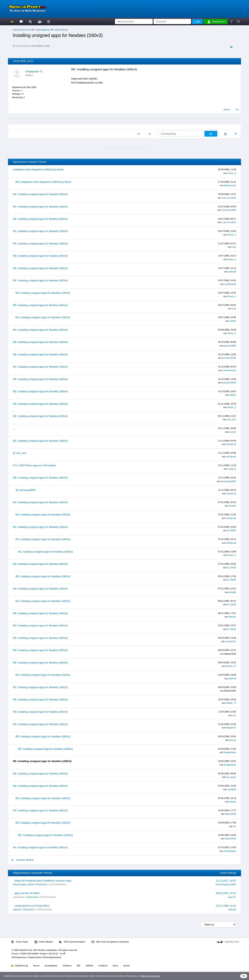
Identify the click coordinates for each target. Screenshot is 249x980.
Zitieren (227, 110)
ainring (233, 740)
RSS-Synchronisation (72, 942)
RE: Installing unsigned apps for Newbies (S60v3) (40, 194)
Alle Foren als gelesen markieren (110, 942)
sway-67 (232, 897)
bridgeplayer (32, 71)
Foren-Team (20, 942)
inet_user (231, 419)
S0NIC (233, 321)
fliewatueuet (230, 185)
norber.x (232, 469)
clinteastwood (229, 370)
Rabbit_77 (231, 666)
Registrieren (217, 22)
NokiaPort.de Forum (22, 30)
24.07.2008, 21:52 (226, 906)
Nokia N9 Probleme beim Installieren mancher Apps (43, 881)
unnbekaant (230, 284)
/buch (115, 966)
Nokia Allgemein (43, 30)
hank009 (232, 789)
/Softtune (67, 966)
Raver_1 (232, 173)
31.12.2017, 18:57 (226, 881)
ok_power (231, 777)
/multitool (103, 966)
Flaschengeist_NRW (23, 884)
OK (244, 976)
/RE (78, 966)
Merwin (232, 617)
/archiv (126, 966)
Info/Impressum (19, 957)
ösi (235, 826)
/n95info (89, 966)
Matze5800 (230, 814)
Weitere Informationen (150, 976)
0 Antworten (41, 884)
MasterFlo (231, 728)
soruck (233, 432)
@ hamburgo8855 (26, 490)
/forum (36, 966)
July (234, 247)
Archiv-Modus (44, 942)
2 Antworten (32, 897)
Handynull (231, 444)
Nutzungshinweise (52, 957)
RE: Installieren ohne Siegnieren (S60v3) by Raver (43, 182)
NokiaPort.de (20, 966)
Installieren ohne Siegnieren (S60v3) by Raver (39, 170)
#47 (237, 110)
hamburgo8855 (228, 481)
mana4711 (231, 641)
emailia (232, 506)
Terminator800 (229, 210)
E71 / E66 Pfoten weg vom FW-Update (34, 465)
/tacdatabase (51, 966)
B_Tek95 (232, 530)
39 (22, 94)
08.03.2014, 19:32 (226, 893)
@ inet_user (20, 453)
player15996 (230, 346)
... (14, 428)
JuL (234, 715)
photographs (230, 851)
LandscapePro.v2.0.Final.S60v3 (32, 906)
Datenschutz (35, 957)
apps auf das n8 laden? (27, 893)
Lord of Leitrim (229, 198)
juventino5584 (229, 358)
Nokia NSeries (61, 30)
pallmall (232, 272)
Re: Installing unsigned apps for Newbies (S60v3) (40, 847)
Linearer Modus (23, 860)
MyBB (35, 954)
